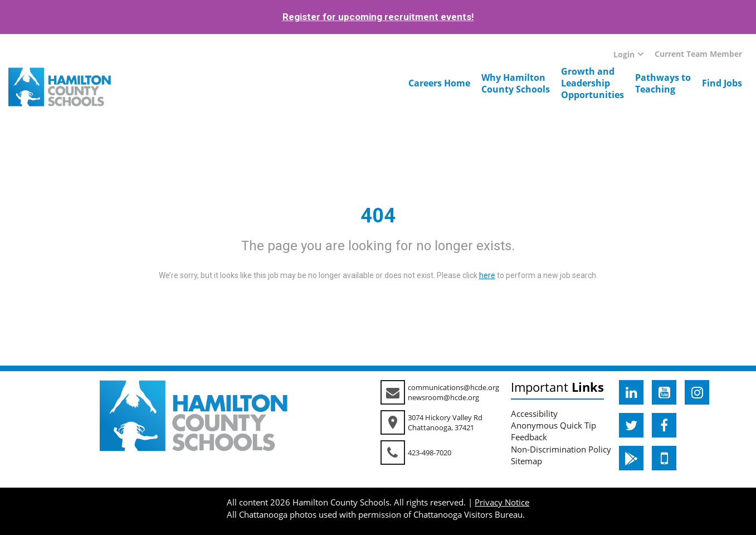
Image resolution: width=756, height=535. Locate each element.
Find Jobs (722, 83)
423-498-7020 (430, 453)
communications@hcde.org (453, 387)
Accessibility (534, 414)
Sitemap (526, 461)
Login (624, 54)
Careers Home (439, 83)
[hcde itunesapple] (664, 458)
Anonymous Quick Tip (553, 425)
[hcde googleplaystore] (631, 458)
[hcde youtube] (664, 392)
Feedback (529, 437)
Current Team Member (698, 54)
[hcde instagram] (697, 392)
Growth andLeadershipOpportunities (592, 83)
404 (378, 216)
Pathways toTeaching (663, 83)
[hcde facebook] (664, 425)
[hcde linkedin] (631, 392)
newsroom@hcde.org (443, 397)
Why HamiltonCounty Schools (516, 83)
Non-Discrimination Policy (561, 449)
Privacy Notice (502, 502)
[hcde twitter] (631, 425)
